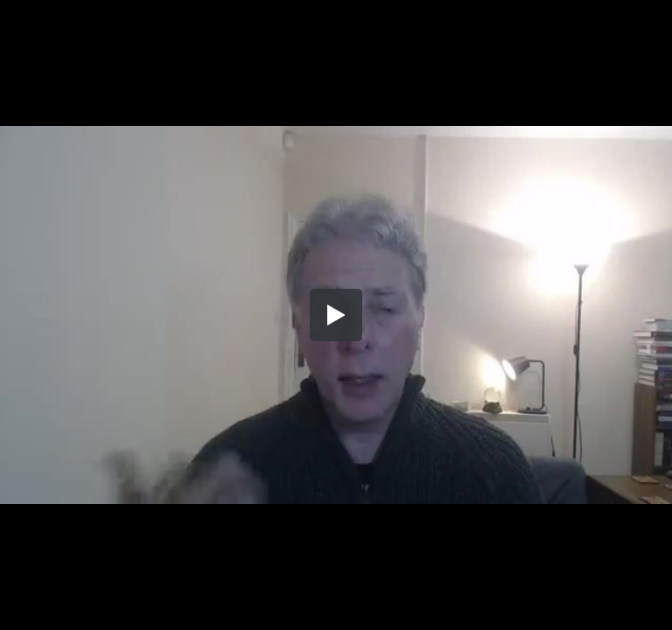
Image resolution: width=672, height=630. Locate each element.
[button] (336, 315)
